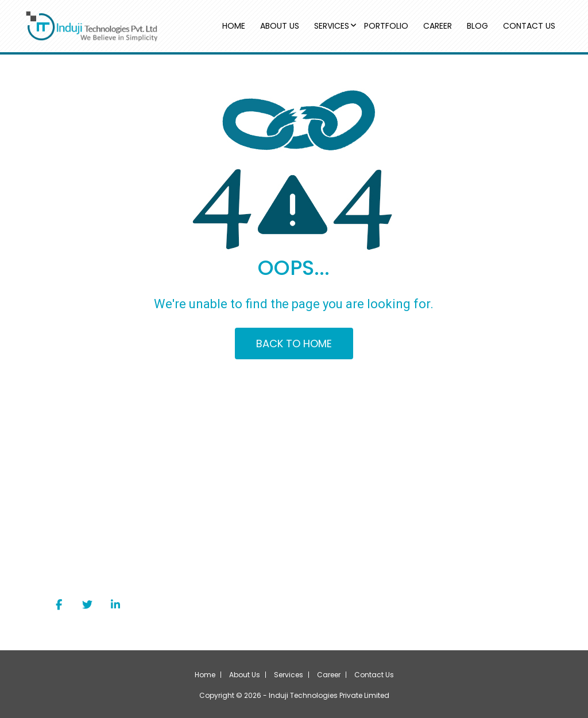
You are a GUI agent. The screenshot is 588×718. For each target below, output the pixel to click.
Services (289, 675)
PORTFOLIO (386, 26)
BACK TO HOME (294, 344)
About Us (245, 675)
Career (329, 675)
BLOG (477, 26)
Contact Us (374, 675)
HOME (234, 26)
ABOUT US (280, 26)
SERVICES (332, 26)
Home (205, 675)
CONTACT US (529, 26)
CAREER (438, 26)
